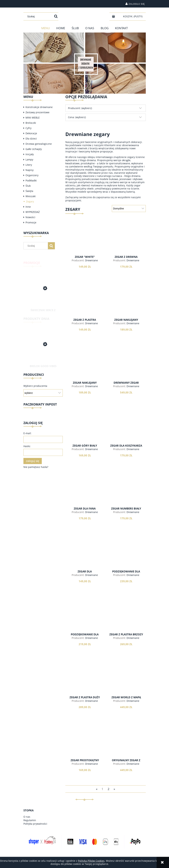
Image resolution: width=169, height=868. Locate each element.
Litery (29, 165)
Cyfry (28, 128)
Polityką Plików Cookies (91, 861)
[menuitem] (46, 28)
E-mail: (27, 433)
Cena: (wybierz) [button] (77, 117)
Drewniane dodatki (89, 262)
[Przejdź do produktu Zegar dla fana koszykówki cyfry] (85, 490)
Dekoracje (31, 133)
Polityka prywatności (35, 824)
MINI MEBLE (33, 118)
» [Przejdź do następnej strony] (114, 789)
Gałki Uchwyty (34, 149)
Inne (28, 207)
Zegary (30, 201)
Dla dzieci (31, 139)
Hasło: (27, 446)
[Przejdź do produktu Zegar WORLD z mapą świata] (126, 679)
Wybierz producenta (35, 386)
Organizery (32, 175)
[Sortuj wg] (129, 209)
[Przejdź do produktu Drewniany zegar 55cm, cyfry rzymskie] (126, 364)
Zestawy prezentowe (37, 112)
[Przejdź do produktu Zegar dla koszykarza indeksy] (126, 427)
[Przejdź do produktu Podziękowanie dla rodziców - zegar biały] (126, 553)
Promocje (31, 222)
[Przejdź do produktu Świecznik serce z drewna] (43, 291)
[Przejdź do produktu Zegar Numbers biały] (126, 490)
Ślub (28, 186)
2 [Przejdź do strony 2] (109, 789)
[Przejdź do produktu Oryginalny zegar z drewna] (126, 742)
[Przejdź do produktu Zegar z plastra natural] (85, 301)
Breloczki (31, 123)
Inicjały (30, 154)
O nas (27, 817)
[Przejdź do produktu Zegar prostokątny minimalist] (85, 742)
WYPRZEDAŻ (33, 212)
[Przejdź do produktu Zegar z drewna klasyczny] (126, 238)
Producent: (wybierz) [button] (80, 108)
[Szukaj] (56, 16)
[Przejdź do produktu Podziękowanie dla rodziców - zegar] (85, 616)
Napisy (30, 170)
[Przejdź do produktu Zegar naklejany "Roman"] (126, 301)
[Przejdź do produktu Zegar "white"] (85, 238)
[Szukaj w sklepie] (39, 16)
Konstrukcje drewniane (39, 107)
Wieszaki (31, 196)
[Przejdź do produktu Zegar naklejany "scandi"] (85, 364)
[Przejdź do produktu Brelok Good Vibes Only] (43, 348)
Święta (29, 191)
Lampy (29, 159)
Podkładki (31, 180)
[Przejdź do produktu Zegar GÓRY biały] (85, 427)
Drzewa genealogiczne (39, 144)
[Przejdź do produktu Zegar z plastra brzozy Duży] (126, 616)
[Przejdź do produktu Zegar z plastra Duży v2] (85, 679)
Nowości (30, 217)
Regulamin (30, 820)
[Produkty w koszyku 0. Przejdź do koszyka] (133, 16)
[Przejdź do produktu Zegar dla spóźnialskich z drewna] (85, 553)
